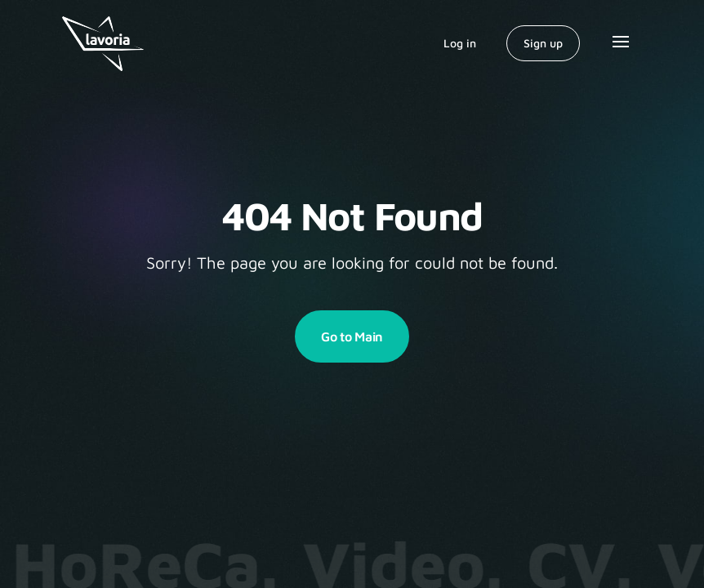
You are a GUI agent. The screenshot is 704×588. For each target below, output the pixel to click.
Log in (460, 43)
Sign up (543, 43)
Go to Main (352, 336)
